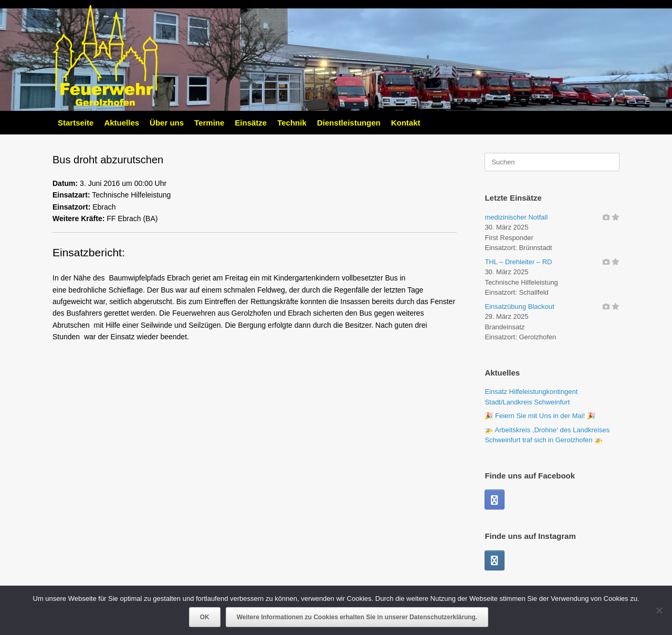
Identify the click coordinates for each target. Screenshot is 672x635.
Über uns (167, 123)
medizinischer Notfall (516, 217)
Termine (209, 123)
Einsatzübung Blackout (519, 306)
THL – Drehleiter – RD (518, 262)
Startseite (76, 123)
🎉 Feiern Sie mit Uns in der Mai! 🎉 (540, 416)
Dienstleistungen (349, 123)
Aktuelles (122, 123)
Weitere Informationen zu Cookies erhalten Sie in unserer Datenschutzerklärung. (357, 617)
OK (205, 617)
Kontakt (406, 123)
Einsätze (251, 123)
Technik (292, 123)
